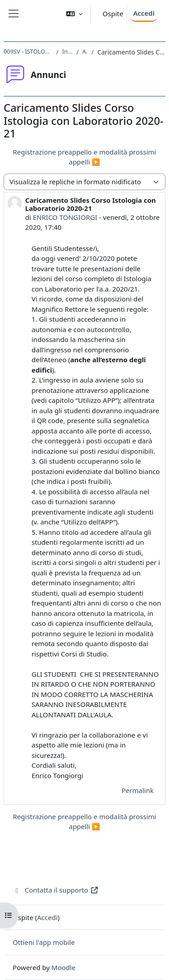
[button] (74, 14)
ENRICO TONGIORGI (65, 217)
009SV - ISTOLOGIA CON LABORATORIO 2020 (28, 51)
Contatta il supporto (56, 890)
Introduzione (68, 51)
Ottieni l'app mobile (44, 942)
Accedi (144, 13)
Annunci (85, 51)
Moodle (63, 967)
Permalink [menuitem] (138, 790)
